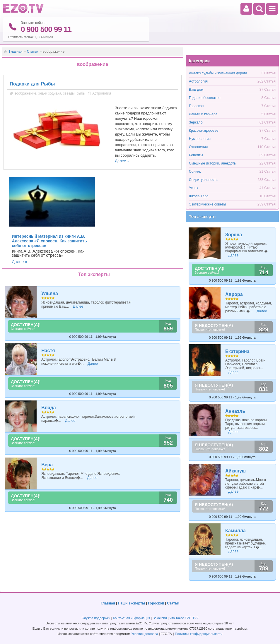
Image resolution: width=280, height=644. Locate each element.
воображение (25, 93)
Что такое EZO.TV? (184, 618)
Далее (120, 161)
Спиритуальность (203, 179)
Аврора (234, 294)
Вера (47, 464)
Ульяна (50, 293)
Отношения (198, 147)
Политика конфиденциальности (199, 633)
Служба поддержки (96, 618)
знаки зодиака (49, 93)
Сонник (195, 171)
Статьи (33, 51)
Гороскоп (196, 106)
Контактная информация (132, 618)
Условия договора (145, 633)
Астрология (102, 93)
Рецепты (196, 155)
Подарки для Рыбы (32, 84)
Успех (194, 188)
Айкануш (235, 471)
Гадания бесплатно (205, 97)
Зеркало (196, 122)
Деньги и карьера (203, 114)
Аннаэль (235, 411)
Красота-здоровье (204, 130)
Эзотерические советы (207, 204)
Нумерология (200, 138)
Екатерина (237, 351)
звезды (69, 93)
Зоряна (234, 234)
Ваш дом (196, 89)
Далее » (19, 261)
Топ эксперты (203, 216)
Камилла (235, 530)
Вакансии (160, 618)
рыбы (81, 93)
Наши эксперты (132, 603)
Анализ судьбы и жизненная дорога (218, 73)
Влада (49, 407)
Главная (16, 51)
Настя (48, 350)
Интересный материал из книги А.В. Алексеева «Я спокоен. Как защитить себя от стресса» (49, 241)
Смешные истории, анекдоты (213, 163)
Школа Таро (199, 196)
